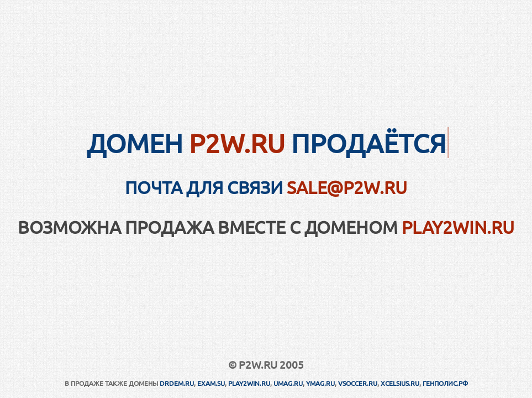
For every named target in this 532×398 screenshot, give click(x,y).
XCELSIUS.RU (400, 383)
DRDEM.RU (177, 383)
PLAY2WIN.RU (458, 227)
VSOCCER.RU (358, 383)
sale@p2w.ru (347, 187)
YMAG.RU (320, 383)
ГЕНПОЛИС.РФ (445, 383)
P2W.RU (237, 143)
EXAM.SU (211, 383)
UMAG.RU (288, 383)
